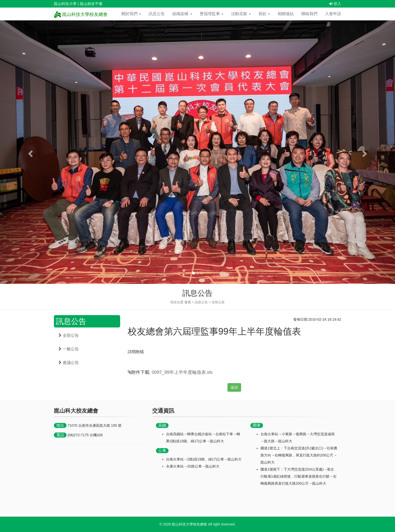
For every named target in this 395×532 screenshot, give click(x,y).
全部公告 (68, 335)
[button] (30, 152)
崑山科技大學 (65, 4)
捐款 (264, 14)
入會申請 (333, 14)
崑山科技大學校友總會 (81, 14)
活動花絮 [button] (241, 14)
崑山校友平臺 (91, 4)
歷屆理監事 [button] (212, 14)
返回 (234, 387)
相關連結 (286, 14)
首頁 (188, 302)
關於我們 (131, 14)
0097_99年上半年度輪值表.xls (182, 372)
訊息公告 (157, 14)
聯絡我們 (309, 14)
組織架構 (182, 14)
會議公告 (68, 363)
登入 (335, 4)
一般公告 (68, 349)
